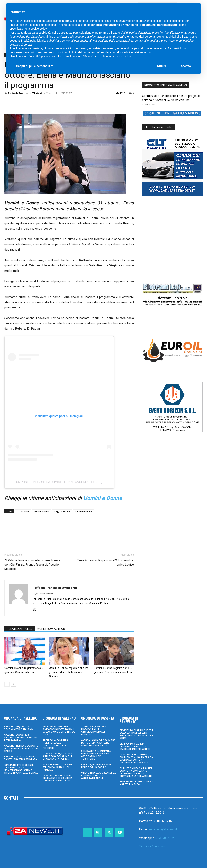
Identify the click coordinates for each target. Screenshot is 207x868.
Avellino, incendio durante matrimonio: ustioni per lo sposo (21, 748)
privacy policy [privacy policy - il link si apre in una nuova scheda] (127, 21)
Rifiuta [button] (162, 66)
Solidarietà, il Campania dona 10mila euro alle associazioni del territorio (96, 755)
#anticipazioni (41, 511)
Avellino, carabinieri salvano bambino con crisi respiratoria (21, 738)
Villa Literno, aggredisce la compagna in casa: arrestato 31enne (98, 776)
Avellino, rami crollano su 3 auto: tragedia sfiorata (21, 758)
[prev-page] (7, 684)
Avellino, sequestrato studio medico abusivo (18, 728)
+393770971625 (165, 838)
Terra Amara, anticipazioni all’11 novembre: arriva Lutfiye (105, 562)
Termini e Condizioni (152, 846)
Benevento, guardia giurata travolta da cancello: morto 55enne (135, 746)
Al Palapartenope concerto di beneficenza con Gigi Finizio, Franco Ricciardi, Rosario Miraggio (32, 565)
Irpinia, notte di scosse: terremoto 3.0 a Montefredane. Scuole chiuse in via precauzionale (21, 769)
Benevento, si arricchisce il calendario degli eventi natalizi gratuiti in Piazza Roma (137, 734)
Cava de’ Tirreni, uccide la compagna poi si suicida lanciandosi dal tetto (58, 778)
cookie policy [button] (39, 29)
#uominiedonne (83, 511)
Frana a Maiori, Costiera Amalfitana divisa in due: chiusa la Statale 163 (58, 756)
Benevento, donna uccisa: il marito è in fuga (137, 783)
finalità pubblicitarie (33, 41)
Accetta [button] (186, 66)
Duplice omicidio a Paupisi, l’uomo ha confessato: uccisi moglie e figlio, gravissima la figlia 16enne (136, 772)
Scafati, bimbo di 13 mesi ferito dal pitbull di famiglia (57, 767)
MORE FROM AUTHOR (51, 629)
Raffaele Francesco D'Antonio (26, 93)
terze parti (72, 33)
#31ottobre (23, 511)
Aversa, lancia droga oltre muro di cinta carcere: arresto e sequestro (98, 743)
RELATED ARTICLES (20, 629)
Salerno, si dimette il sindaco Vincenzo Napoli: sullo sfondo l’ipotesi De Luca (59, 731)
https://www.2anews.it (44, 594)
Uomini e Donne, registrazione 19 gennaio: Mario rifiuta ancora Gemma (68, 672)
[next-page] (13, 684)
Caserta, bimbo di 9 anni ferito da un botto (96, 766)
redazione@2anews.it (163, 829)
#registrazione (62, 511)
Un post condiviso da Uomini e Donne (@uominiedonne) (59, 482)
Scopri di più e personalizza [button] (35, 66)
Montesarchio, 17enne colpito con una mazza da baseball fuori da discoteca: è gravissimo (136, 759)
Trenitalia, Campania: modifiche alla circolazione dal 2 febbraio (56, 744)
